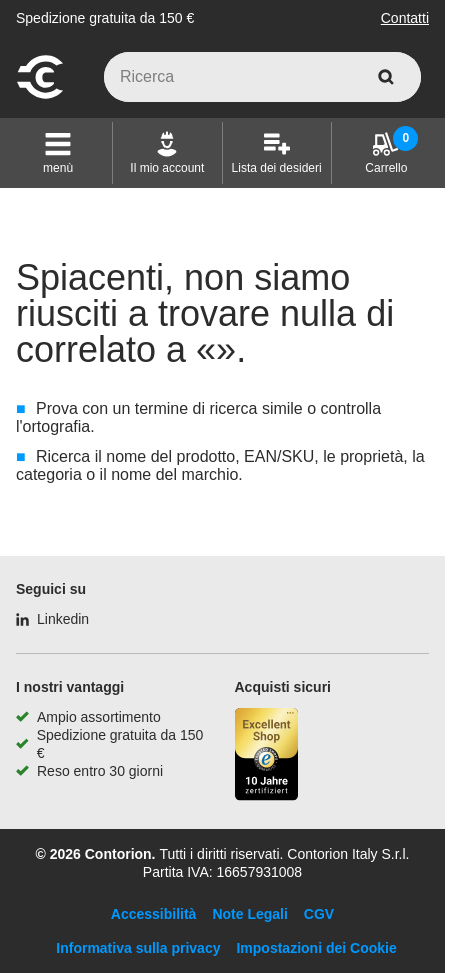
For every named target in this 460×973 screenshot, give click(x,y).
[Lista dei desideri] (277, 153)
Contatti (405, 18)
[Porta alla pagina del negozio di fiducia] (267, 756)
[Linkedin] (52, 619)
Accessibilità (154, 914)
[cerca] (386, 77)
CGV (319, 914)
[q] (262, 77)
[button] (58, 153)
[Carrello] (386, 153)
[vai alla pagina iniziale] (40, 96)
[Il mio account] (167, 153)
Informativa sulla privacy (138, 948)
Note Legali (249, 914)
